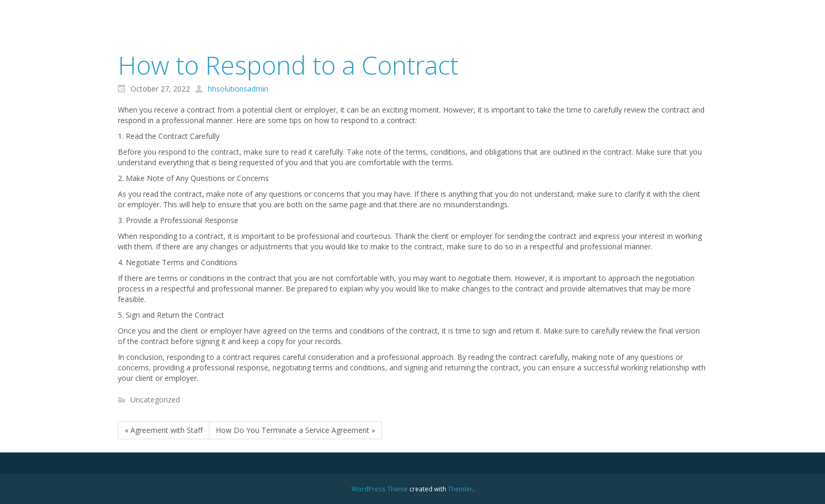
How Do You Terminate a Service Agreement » (295, 430)
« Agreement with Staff (164, 430)
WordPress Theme (380, 489)
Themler (460, 489)
